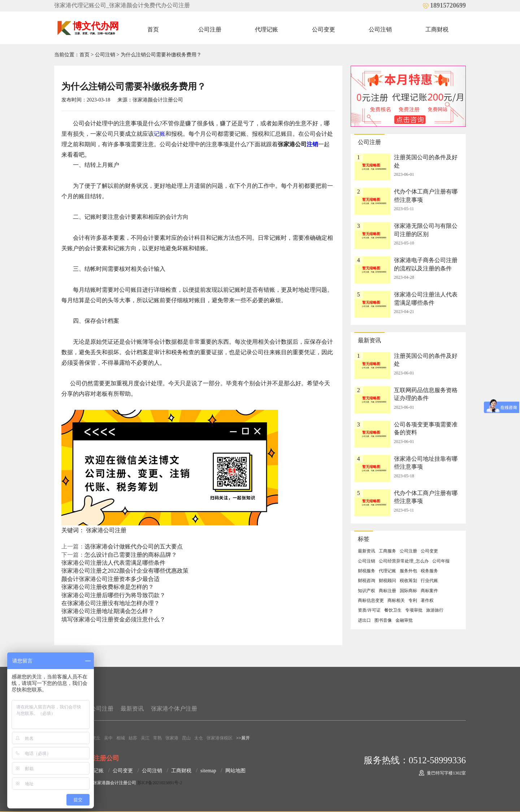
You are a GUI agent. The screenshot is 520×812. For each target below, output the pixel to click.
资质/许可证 (369, 610)
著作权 (427, 600)
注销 (312, 144)
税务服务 (429, 571)
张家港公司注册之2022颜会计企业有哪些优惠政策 (125, 571)
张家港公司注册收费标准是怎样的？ (108, 587)
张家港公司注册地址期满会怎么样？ (108, 611)
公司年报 (441, 561)
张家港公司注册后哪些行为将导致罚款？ (113, 595)
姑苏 (133, 738)
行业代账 (429, 581)
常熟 (157, 738)
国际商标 (408, 591)
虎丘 (96, 738)
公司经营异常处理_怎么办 (404, 561)
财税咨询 (367, 581)
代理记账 (266, 29)
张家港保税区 (220, 738)
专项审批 (414, 610)
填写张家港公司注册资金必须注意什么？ (113, 619)
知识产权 (367, 591)
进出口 (364, 620)
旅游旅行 (435, 610)
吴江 (145, 738)
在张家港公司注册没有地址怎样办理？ (110, 603)
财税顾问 (387, 581)
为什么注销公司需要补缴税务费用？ (161, 55)
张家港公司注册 (106, 530)
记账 (160, 134)
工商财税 (437, 29)
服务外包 (408, 571)
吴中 (108, 738)
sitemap (208, 771)
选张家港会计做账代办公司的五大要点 (134, 546)
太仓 (199, 738)
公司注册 (210, 29)
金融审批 (404, 620)
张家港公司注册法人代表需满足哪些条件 (113, 563)
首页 (153, 29)
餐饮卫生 (393, 610)
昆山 (186, 738)
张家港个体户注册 (174, 709)
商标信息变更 (371, 600)
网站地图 (235, 771)
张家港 (172, 738)
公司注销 (380, 29)
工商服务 (387, 551)
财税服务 (367, 571)
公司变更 (324, 29)
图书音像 (383, 620)
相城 (121, 738)
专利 (413, 600)
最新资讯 (367, 551)
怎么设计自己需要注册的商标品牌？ (131, 555)
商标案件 (429, 591)
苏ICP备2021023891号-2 (160, 783)
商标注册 (387, 591)
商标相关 (396, 600)
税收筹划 (408, 581)
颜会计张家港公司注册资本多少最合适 (110, 579)
